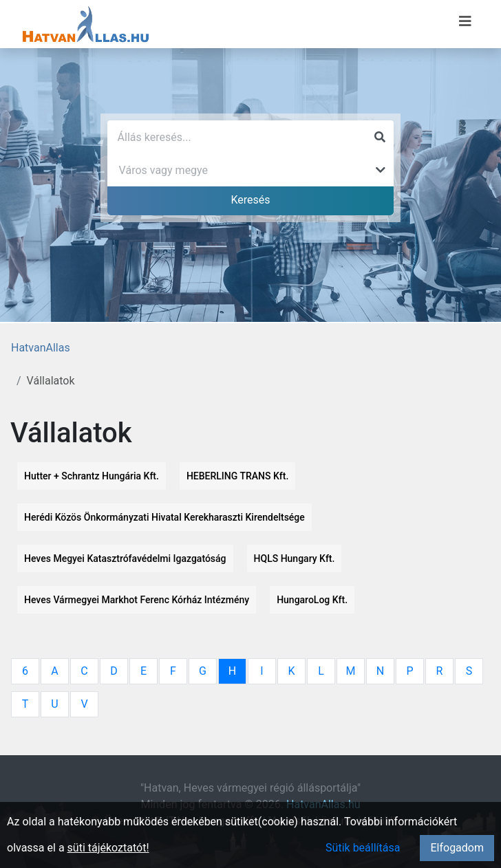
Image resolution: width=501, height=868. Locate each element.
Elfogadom (457, 848)
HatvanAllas (41, 348)
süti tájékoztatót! (108, 848)
